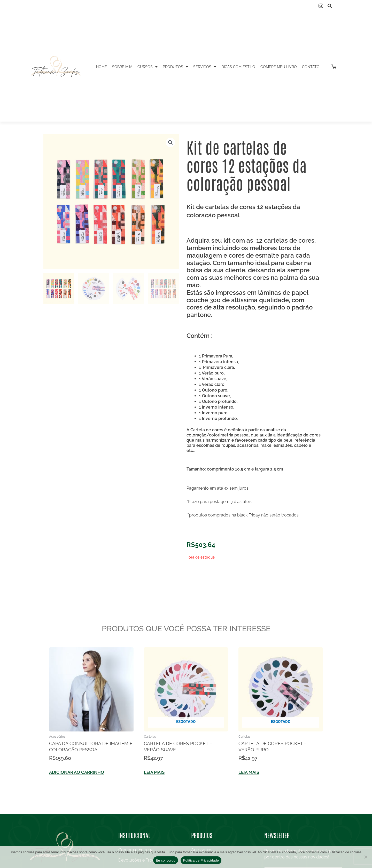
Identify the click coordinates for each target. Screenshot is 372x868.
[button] (330, 6)
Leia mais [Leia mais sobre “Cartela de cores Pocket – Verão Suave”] (154, 773)
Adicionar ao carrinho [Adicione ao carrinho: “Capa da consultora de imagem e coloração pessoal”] (77, 773)
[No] (366, 857)
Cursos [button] (148, 67)
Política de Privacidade (201, 860)
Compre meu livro (279, 67)
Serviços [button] (205, 67)
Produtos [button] (175, 67)
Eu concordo (166, 860)
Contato (311, 67)
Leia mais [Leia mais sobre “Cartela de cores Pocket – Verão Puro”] (249, 773)
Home (102, 67)
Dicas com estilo (238, 67)
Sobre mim (122, 67)
